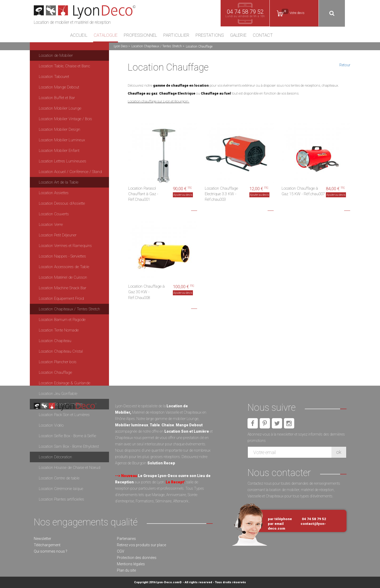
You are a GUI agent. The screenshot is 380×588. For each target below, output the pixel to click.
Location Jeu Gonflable (58, 394)
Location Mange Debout (59, 87)
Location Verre (51, 225)
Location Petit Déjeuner (58, 235)
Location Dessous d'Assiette (62, 203)
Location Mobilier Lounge (60, 108)
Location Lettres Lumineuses (63, 161)
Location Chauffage (55, 372)
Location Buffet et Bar (57, 98)
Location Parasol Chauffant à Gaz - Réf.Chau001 (143, 194)
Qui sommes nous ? (51, 551)
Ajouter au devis (183, 195)
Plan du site (126, 570)
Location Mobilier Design (60, 129)
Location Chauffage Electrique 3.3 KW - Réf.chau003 (221, 194)
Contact (263, 35)
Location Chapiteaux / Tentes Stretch (157, 46)
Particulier (176, 35)
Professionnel (140, 35)
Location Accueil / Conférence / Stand (70, 172)
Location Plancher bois (58, 362)
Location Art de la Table (59, 182)
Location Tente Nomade (59, 330)
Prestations (210, 35)
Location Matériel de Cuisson (63, 277)
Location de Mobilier (56, 55)
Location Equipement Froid (61, 298)
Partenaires (126, 539)
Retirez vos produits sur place (141, 545)
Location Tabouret (54, 77)
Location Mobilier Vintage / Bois (65, 119)
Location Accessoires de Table (64, 267)
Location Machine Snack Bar (63, 288)
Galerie (238, 35)
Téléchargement (47, 545)
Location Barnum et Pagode (62, 320)
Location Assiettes (54, 193)
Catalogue (106, 35)
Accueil (79, 35)
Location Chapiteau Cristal (61, 351)
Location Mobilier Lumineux (62, 140)
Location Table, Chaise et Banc (64, 66)
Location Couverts (54, 214)
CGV (121, 551)
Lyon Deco (121, 46)
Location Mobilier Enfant (59, 151)
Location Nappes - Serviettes (62, 256)
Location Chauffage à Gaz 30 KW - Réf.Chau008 (146, 292)
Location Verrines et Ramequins (65, 246)
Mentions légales (131, 564)
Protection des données (137, 558)
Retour (345, 65)
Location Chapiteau (55, 341)
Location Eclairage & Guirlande (65, 383)
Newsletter (42, 539)
